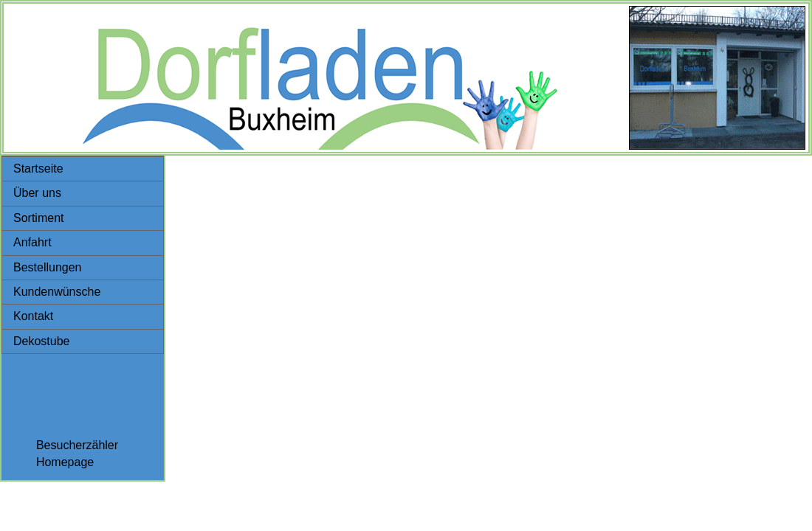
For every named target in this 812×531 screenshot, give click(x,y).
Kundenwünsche (57, 292)
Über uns (37, 193)
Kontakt (33, 316)
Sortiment (38, 218)
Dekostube (42, 341)
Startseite (38, 169)
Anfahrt (32, 242)
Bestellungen (48, 267)
